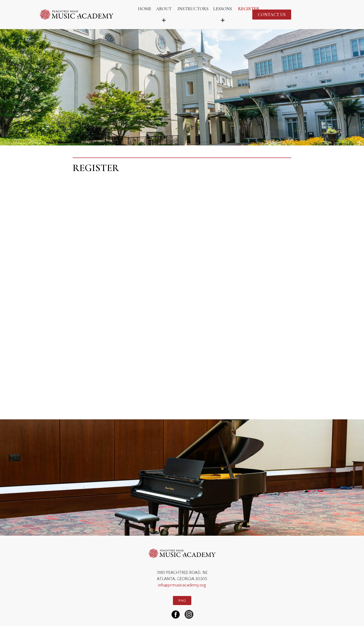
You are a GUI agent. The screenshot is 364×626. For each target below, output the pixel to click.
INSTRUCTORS (193, 9)
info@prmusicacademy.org (182, 585)
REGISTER (249, 9)
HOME (145, 9)
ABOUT (164, 15)
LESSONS (223, 15)
